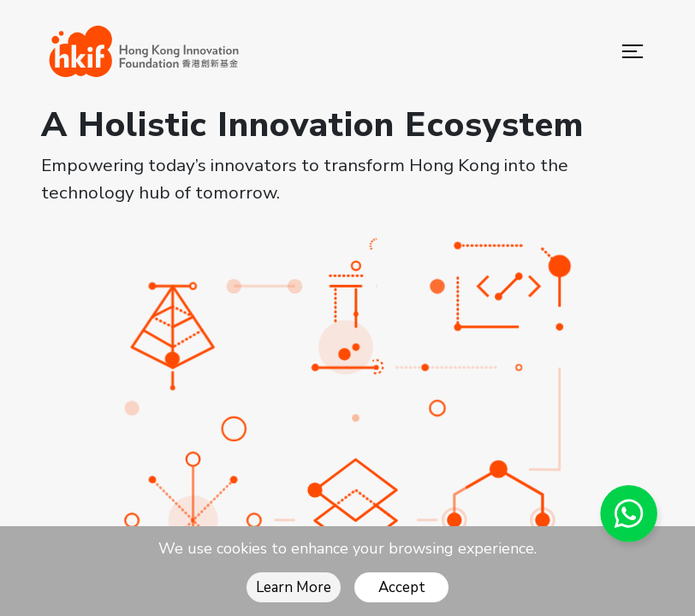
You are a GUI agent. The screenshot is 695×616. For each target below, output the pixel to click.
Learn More (294, 587)
